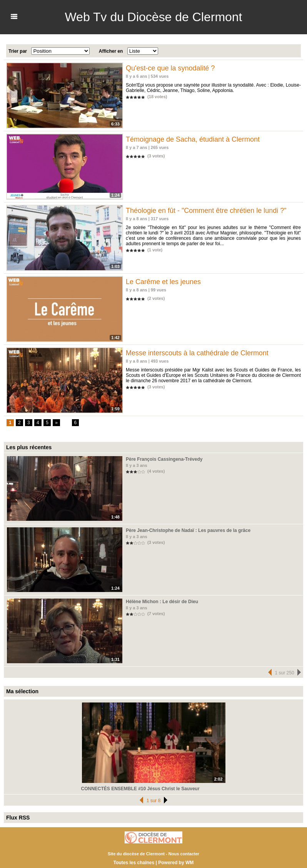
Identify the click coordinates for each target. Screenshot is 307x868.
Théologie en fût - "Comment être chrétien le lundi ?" (206, 210)
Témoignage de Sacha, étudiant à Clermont (193, 139)
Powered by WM (176, 862)
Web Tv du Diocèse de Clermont (153, 17)
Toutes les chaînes (134, 862)
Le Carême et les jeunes (163, 281)
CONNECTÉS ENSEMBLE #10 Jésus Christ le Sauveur (140, 788)
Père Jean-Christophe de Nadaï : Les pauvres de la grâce (188, 530)
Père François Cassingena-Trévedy (164, 459)
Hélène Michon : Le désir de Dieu (162, 601)
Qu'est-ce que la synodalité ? (170, 68)
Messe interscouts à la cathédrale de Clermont (197, 353)
